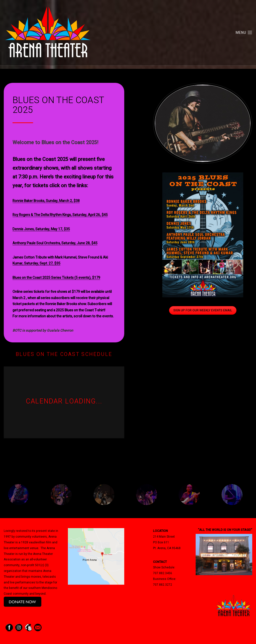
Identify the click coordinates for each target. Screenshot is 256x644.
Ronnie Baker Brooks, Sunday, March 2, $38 (46, 201)
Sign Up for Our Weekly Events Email (203, 310)
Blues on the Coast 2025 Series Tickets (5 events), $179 (56, 278)
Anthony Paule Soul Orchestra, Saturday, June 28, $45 (55, 243)
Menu (244, 33)
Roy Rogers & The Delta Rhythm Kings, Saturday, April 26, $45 (60, 215)
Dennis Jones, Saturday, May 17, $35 (41, 229)
